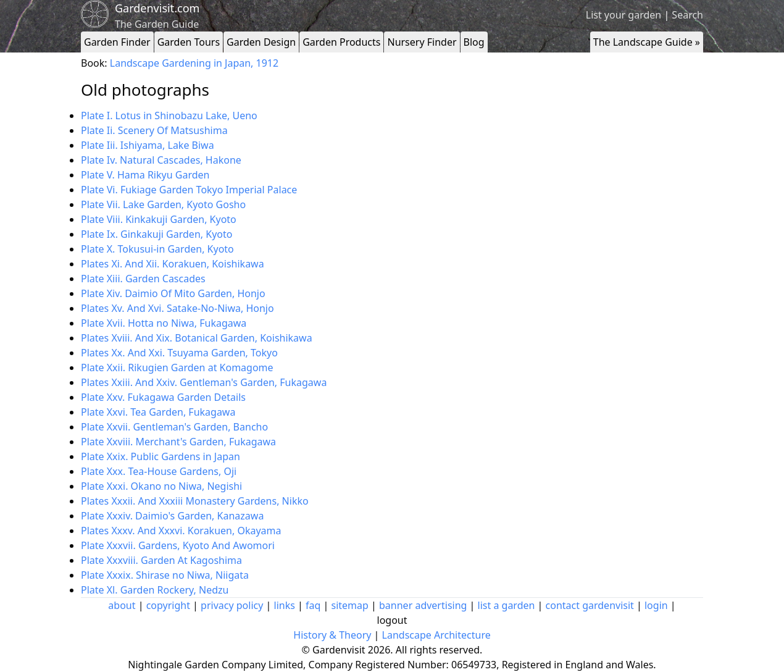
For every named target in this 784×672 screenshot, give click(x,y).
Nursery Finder (422, 42)
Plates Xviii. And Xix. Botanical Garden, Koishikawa (197, 338)
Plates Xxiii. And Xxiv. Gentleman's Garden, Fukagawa (204, 382)
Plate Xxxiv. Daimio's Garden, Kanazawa (172, 516)
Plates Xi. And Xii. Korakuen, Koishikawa (173, 264)
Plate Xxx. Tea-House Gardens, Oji (159, 471)
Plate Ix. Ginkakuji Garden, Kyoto (156, 234)
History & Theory (332, 635)
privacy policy (232, 605)
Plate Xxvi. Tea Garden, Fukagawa (158, 412)
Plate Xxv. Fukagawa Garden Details (163, 397)
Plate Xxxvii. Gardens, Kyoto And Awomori (178, 545)
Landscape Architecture (436, 635)
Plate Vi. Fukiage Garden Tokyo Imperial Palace (189, 190)
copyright (168, 605)
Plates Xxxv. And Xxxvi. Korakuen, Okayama (181, 531)
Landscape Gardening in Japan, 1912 (194, 63)
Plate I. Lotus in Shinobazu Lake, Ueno (169, 115)
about (122, 605)
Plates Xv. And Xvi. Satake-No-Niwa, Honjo (177, 308)
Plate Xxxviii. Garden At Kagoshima (161, 560)
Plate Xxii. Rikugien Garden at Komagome (177, 367)
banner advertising (423, 605)
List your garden (623, 15)
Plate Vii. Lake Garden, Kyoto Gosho (163, 204)
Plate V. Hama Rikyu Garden (145, 175)
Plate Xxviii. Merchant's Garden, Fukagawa (178, 442)
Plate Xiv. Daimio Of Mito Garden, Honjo (173, 293)
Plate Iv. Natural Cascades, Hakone (161, 160)
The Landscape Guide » (647, 42)
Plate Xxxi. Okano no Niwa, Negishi (161, 486)
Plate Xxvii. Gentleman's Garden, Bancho (174, 427)
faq (313, 605)
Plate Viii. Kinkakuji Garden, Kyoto (159, 219)
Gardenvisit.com (157, 8)
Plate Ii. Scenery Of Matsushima (154, 130)
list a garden (507, 605)
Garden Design (261, 42)
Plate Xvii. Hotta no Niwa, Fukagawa (164, 323)
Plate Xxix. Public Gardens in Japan (161, 456)
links (285, 605)
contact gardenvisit (590, 605)
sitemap (350, 605)
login (656, 605)
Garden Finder (117, 42)
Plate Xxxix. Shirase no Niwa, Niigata (165, 575)
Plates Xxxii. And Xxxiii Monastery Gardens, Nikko (195, 501)
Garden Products (341, 42)
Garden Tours (189, 42)
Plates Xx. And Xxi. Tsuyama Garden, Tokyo (179, 353)
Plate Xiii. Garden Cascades (143, 279)
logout (392, 620)
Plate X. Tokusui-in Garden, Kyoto (157, 249)
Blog (474, 42)
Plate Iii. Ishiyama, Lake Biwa (148, 145)
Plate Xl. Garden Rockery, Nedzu (155, 590)
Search (687, 15)
